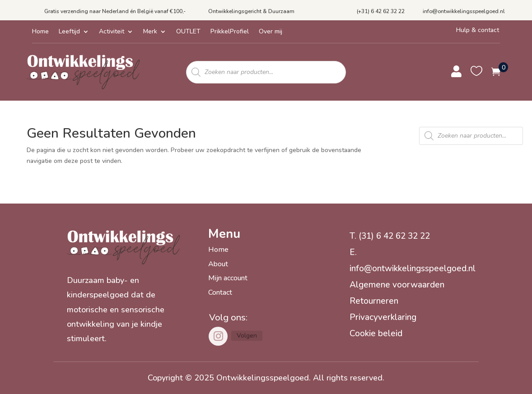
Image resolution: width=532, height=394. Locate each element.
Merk (150, 32)
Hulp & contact (478, 30)
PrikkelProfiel (230, 32)
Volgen (247, 336)
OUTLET (188, 32)
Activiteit (112, 32)
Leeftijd (69, 32)
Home (40, 32)
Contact (220, 292)
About (218, 264)
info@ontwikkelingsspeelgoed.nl (464, 11)
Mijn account (228, 278)
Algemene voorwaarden (397, 285)
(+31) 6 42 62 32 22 (381, 11)
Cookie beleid (376, 334)
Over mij (271, 32)
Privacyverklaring (383, 317)
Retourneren (374, 301)
